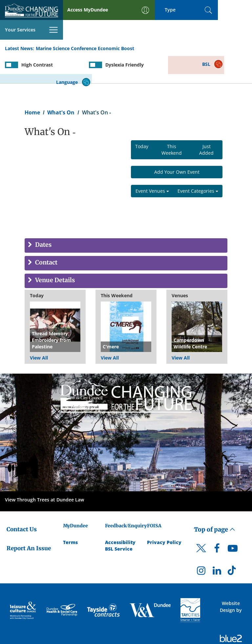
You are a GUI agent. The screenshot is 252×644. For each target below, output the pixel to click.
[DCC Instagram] (201, 544)
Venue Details (54, 252)
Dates (43, 216)
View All (39, 329)
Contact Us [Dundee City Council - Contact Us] (22, 501)
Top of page (215, 501)
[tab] (126, 217)
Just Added (206, 121)
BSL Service (119, 520)
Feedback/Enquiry (126, 497)
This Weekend (172, 121)
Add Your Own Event (177, 143)
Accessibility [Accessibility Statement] (120, 513)
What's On (61, 84)
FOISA (154, 497)
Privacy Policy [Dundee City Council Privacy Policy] (164, 513)
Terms (70, 513)
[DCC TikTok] (233, 544)
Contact (46, 234)
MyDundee (75, 497)
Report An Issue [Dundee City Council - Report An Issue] (29, 520)
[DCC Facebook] (217, 521)
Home (32, 84)
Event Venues (152, 162)
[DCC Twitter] (201, 525)
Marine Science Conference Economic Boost (85, 29)
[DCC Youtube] (233, 521)
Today (142, 118)
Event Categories (198, 162)
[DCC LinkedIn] (217, 544)
